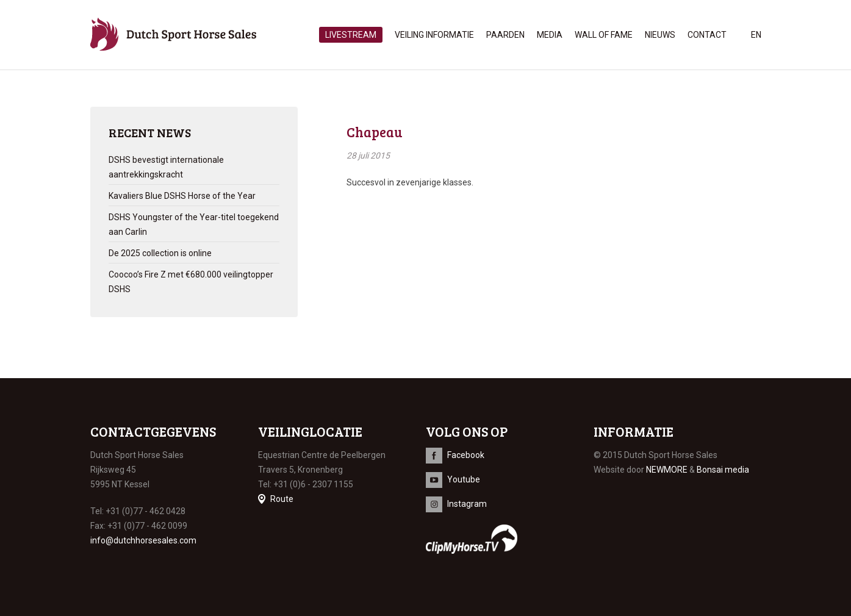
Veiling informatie (434, 35)
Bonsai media (723, 470)
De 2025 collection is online (160, 253)
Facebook (466, 455)
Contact (707, 35)
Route (282, 499)
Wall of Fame (604, 35)
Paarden (505, 35)
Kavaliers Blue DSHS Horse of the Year (182, 196)
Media (550, 35)
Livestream (351, 35)
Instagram (467, 504)
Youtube (464, 479)
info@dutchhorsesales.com (143, 540)
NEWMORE (667, 470)
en (756, 35)
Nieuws (660, 35)
